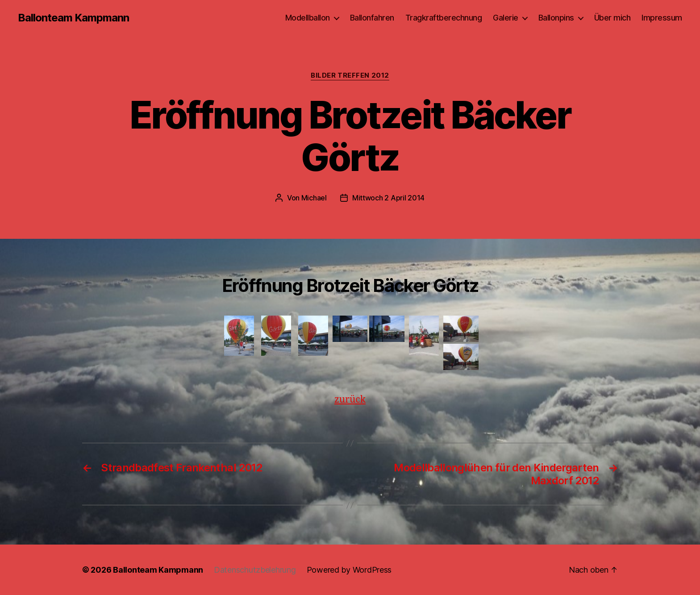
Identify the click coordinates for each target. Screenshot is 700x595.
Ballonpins (556, 18)
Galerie (506, 18)
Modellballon (308, 18)
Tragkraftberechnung (444, 18)
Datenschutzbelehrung (255, 570)
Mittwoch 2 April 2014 (388, 198)
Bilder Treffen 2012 (350, 75)
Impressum (662, 18)
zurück (350, 400)
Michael (314, 198)
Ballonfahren (372, 18)
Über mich (612, 18)
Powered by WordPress (349, 570)
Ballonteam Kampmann (73, 18)
